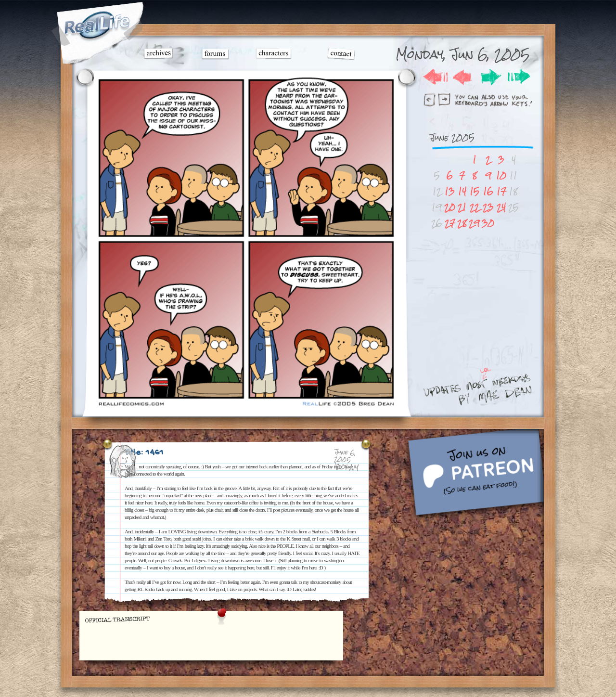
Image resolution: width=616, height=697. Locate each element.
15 (475, 191)
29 (474, 223)
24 (501, 207)
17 (501, 191)
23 (488, 207)
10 (501, 175)
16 (488, 191)
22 (475, 207)
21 (462, 207)
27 (450, 223)
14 (462, 191)
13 (450, 191)
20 (450, 207)
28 (462, 223)
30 (488, 223)
